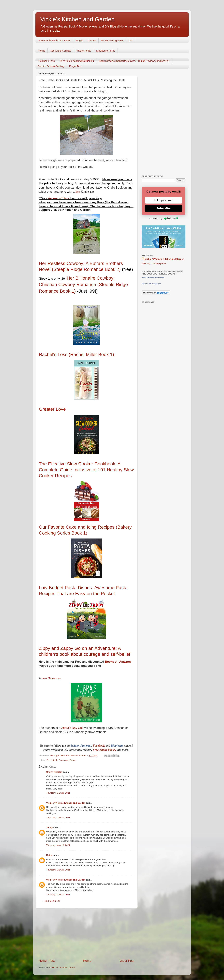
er (78, 746)
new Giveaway (51, 678)
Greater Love (52, 409)
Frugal (79, 40)
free (78, 192)
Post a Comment (51, 901)
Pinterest (86, 746)
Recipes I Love (47, 61)
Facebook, (99, 746)
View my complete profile (154, 263)
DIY (131, 40)
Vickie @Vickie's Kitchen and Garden (66, 803)
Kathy (49, 855)
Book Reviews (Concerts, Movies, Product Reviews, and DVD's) (134, 61)
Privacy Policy (83, 51)
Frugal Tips (75, 66)
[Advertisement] (87, 934)
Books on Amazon (117, 662)
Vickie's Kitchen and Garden (77, 19)
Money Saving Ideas (112, 40)
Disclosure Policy (106, 51)
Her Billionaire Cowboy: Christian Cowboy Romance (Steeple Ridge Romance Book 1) (83, 284)
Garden (92, 40)
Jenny (50, 827)
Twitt (73, 746)
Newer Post (47, 961)
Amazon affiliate (58, 198)
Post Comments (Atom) (64, 968)
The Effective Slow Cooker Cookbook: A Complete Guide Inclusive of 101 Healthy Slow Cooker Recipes (86, 470)
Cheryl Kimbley (54, 772)
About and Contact (60, 51)
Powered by (164, 218)
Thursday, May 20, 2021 (58, 793)
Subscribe (164, 208)
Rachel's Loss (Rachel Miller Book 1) (77, 354)
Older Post (127, 961)
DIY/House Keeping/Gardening (77, 61)
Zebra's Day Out (72, 728)
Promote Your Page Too (151, 284)
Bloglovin (117, 746)
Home (42, 51)
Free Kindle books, (104, 750)
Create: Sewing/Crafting (51, 66)
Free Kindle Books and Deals (54, 40)
